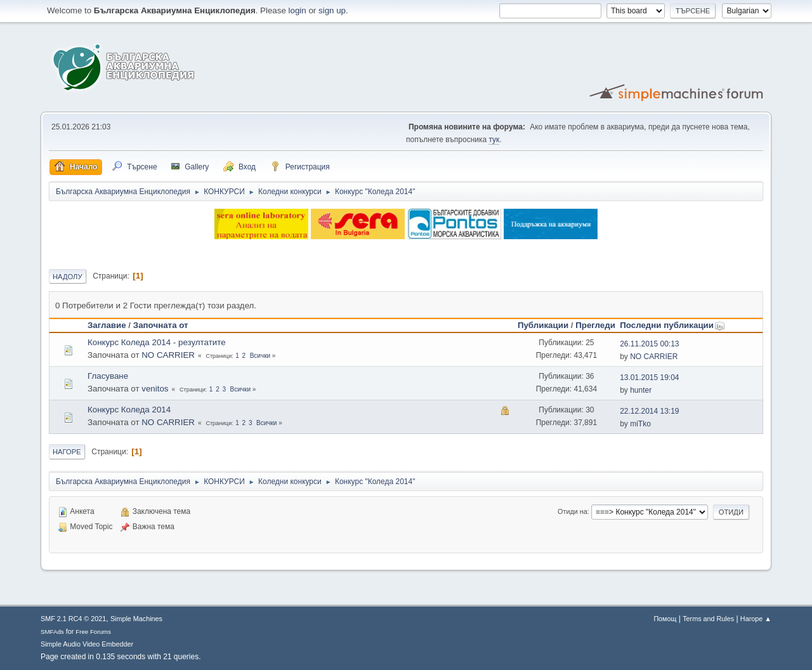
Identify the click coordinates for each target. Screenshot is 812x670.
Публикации (543, 325)
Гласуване (108, 376)
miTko (640, 424)
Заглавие (107, 325)
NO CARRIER (168, 355)
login (298, 10)
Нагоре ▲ (756, 619)
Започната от (161, 325)
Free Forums (93, 632)
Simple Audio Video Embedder (87, 644)
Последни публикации (672, 325)
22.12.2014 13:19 (649, 411)
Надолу (68, 277)
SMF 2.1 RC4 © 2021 (73, 619)
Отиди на (573, 511)
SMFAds (52, 632)
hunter (641, 390)
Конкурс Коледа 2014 (129, 410)
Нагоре (67, 452)
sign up (332, 10)
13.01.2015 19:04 (649, 378)
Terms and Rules (708, 619)
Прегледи (595, 325)
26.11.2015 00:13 (649, 344)
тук (494, 140)
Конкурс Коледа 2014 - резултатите (157, 342)
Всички (260, 356)
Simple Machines (136, 619)
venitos (155, 389)
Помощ (665, 619)
